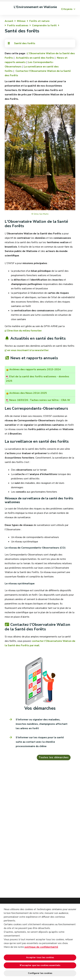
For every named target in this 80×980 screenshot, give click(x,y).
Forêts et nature (40, 21)
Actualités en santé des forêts (35, 58)
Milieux (21, 21)
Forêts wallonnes (18, 25)
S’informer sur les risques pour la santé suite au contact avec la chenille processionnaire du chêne (40, 742)
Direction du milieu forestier (24, 331)
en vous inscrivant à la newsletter (28, 350)
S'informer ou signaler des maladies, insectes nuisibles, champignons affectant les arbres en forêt (42, 724)
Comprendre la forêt (44, 25)
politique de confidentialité (41, 947)
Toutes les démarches (54, 757)
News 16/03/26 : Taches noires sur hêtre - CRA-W (40, 400)
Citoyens (67, 9)
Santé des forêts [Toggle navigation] (21, 43)
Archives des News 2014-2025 (28, 393)
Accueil (9, 21)
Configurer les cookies (40, 973)
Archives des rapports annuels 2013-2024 (35, 369)
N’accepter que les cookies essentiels (40, 965)
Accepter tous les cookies (40, 957)
